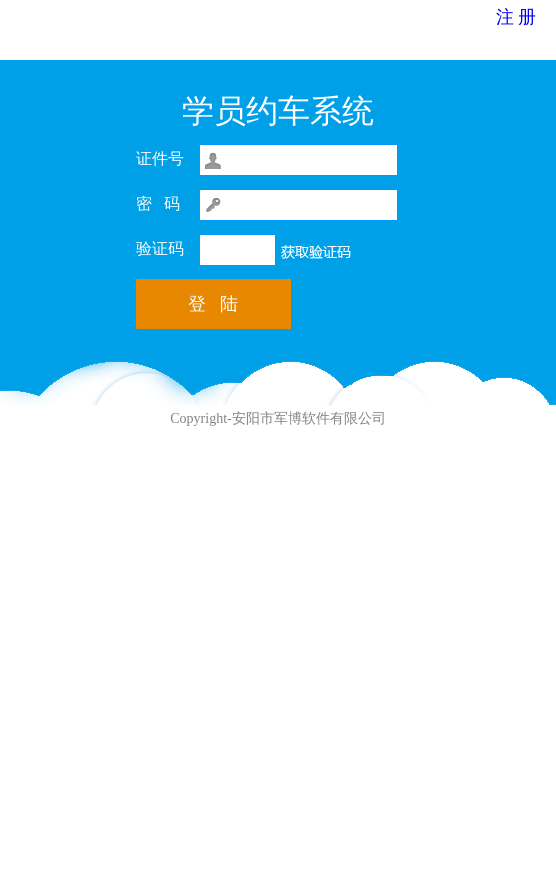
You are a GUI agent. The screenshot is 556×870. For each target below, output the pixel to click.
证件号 (160, 158)
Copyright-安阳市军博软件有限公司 (277, 418)
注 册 (516, 17)
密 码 (158, 203)
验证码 (160, 248)
